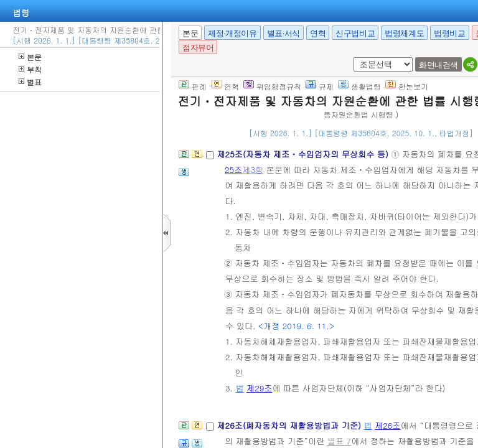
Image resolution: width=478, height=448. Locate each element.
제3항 (253, 170)
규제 (320, 86)
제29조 (260, 388)
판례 (193, 86)
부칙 (30, 69)
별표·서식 (284, 33)
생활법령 (359, 86)
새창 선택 (351, 58)
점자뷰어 (198, 48)
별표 (30, 82)
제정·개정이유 (232, 33)
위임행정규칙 (272, 86)
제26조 (388, 425)
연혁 (318, 33)
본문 (30, 57)
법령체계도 (404, 33)
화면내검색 (438, 65)
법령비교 (449, 33)
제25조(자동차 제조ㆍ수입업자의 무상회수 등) (304, 154)
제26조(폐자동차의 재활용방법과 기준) (290, 425)
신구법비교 (355, 33)
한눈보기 (407, 86)
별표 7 (339, 441)
